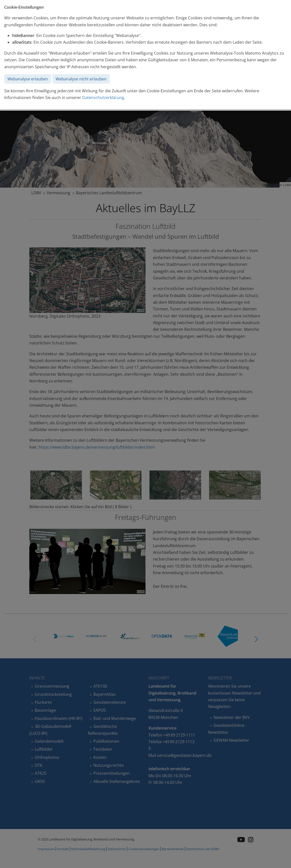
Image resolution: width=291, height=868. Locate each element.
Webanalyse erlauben (28, 79)
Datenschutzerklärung (103, 98)
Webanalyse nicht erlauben (81, 79)
